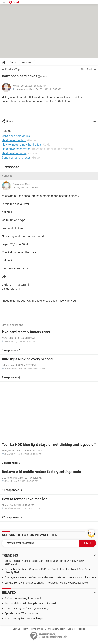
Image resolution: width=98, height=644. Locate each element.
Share (10, 121)
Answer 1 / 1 (10, 176)
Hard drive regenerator (16, 149)
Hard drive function (14, 140)
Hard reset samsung (15, 153)
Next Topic (87, 69)
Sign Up (17, 629)
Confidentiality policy (55, 629)
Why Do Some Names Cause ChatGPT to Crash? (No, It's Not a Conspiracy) (46, 583)
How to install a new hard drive (21, 145)
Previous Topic (13, 69)
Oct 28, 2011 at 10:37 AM (48, 89)
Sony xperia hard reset (16, 158)
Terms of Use (37, 629)
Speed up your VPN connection (22, 613)
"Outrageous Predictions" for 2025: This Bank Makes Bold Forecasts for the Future (50, 577)
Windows (27, 62)
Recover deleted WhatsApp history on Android (30, 603)
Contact (71, 629)
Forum (14, 62)
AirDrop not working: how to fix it (23, 598)
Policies (81, 629)
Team (25, 629)
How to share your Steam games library (27, 608)
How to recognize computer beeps (24, 618)
